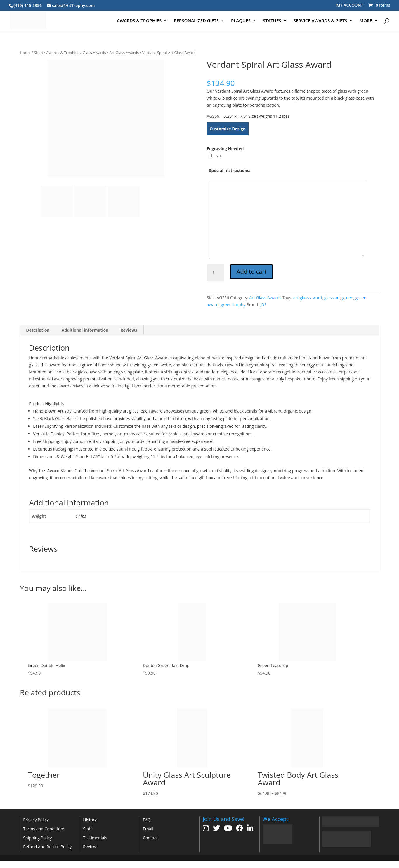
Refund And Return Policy (47, 847)
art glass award (308, 298)
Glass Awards (94, 53)
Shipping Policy (37, 838)
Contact (150, 838)
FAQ (147, 820)
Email (148, 829)
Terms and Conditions (44, 829)
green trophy (233, 305)
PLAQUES (241, 21)
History (90, 820)
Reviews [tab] (129, 330)
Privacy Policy (36, 820)
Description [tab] (38, 330)
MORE (366, 21)
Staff (87, 829)
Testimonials (95, 838)
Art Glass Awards (124, 53)
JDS (263, 305)
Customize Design (228, 129)
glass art (332, 298)
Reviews (91, 847)
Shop (38, 53)
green (348, 298)
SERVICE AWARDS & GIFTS (320, 21)
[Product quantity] (216, 273)
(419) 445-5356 (28, 5)
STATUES (272, 21)
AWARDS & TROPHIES (139, 21)
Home (25, 53)
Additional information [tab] (85, 330)
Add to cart (252, 272)
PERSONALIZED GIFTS (196, 21)
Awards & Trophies (63, 53)
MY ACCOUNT (350, 5)
